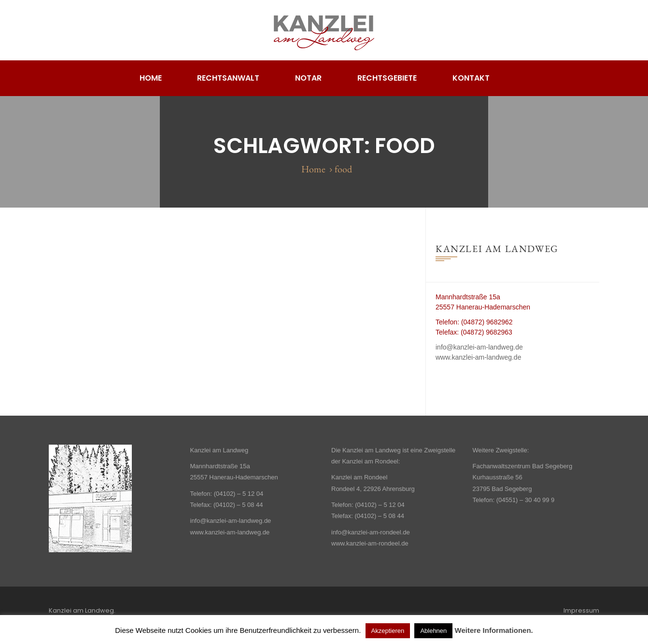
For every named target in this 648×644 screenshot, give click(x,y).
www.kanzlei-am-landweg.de (478, 357)
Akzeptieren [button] (388, 631)
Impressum (581, 610)
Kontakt (471, 78)
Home (151, 78)
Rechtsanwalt (228, 78)
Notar (308, 78)
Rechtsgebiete (387, 78)
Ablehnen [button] (433, 631)
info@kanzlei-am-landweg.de (479, 347)
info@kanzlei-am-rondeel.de (371, 532)
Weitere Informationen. (494, 630)
